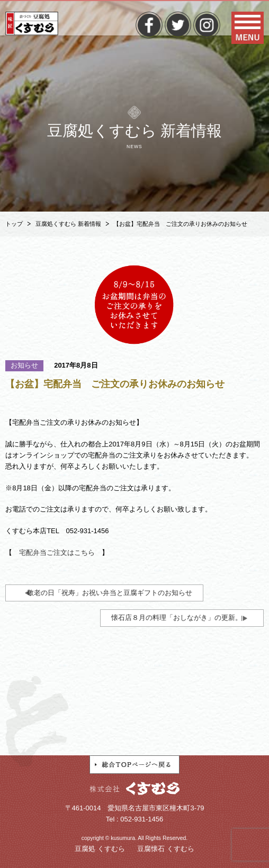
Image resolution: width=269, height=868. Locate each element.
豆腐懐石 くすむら (166, 849)
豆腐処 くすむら (100, 849)
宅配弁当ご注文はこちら (57, 552)
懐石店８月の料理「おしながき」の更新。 (177, 618)
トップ (14, 224)
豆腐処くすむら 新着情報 (68, 224)
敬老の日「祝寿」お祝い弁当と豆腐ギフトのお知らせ (110, 593)
